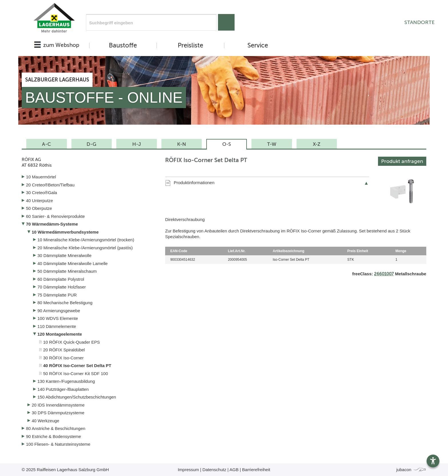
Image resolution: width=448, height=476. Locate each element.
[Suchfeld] (151, 22)
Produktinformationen (194, 183)
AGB (234, 470)
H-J (137, 144)
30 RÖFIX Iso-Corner (63, 358)
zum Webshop (61, 45)
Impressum (188, 470)
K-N (182, 144)
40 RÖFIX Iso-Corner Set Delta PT (77, 366)
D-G (91, 144)
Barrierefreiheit (256, 470)
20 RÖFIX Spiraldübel (64, 350)
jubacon (411, 470)
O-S (227, 144)
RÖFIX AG (89, 163)
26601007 (384, 274)
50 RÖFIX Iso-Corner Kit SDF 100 (76, 374)
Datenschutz (214, 470)
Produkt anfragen (402, 161)
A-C (46, 144)
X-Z (317, 144)
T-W (272, 144)
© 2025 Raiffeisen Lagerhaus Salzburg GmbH (65, 470)
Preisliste (190, 45)
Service (258, 45)
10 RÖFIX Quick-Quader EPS (71, 342)
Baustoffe (123, 45)
